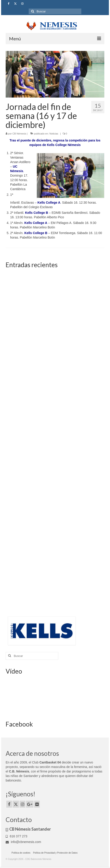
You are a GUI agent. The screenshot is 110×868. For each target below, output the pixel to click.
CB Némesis (19, 134)
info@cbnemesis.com (23, 842)
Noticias (54, 134)
